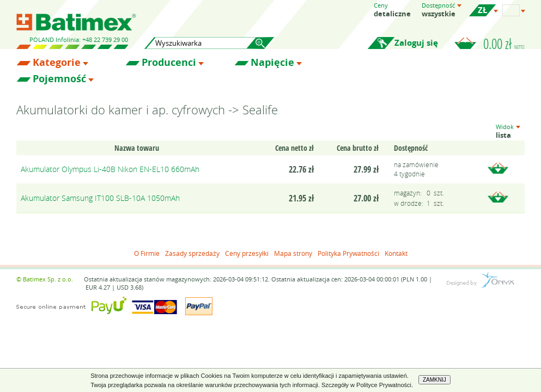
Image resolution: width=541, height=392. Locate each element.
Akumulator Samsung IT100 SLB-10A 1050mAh (100, 198)
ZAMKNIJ (434, 380)
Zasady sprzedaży (192, 253)
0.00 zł (504, 44)
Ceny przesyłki (247, 253)
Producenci (169, 63)
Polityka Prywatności (348, 253)
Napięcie (272, 63)
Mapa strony (293, 253)
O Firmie (147, 253)
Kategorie (57, 63)
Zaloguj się (416, 43)
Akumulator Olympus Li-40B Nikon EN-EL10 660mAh (110, 169)
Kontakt (396, 253)
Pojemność (59, 79)
